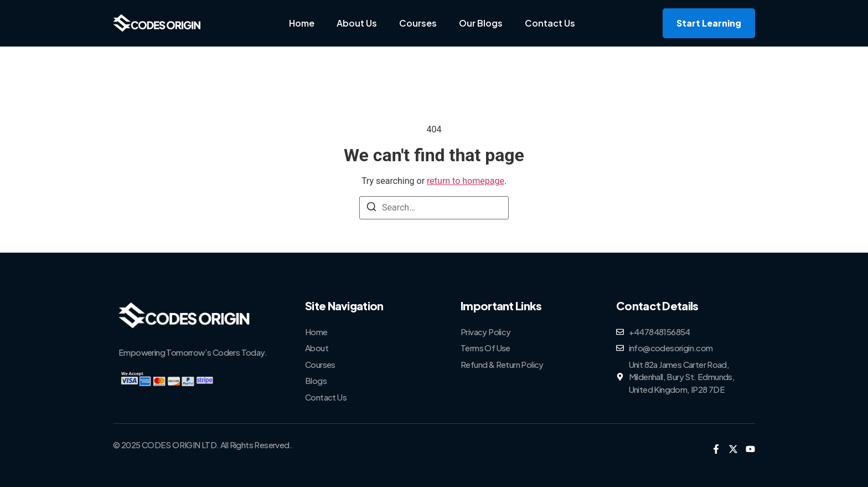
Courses (418, 23)
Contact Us (550, 23)
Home (302, 23)
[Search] (371, 209)
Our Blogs (481, 23)
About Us (357, 23)
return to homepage (466, 181)
